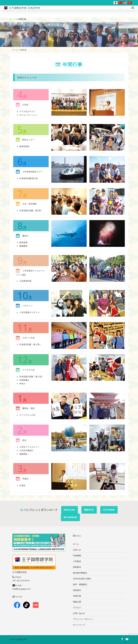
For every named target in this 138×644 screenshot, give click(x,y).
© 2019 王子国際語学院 (18, 639)
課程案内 (77, 567)
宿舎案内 (77, 590)
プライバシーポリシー (83, 619)
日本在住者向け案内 (82, 579)
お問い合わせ (79, 613)
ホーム (13, 19)
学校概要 (77, 555)
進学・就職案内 (80, 584)
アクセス (77, 607)
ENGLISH (70, 510)
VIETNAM (109, 510)
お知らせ (77, 550)
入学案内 (77, 561)
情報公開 (77, 602)
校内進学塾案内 (80, 573)
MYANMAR (70, 517)
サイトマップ (79, 625)
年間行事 (77, 596)
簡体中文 (89, 510)
